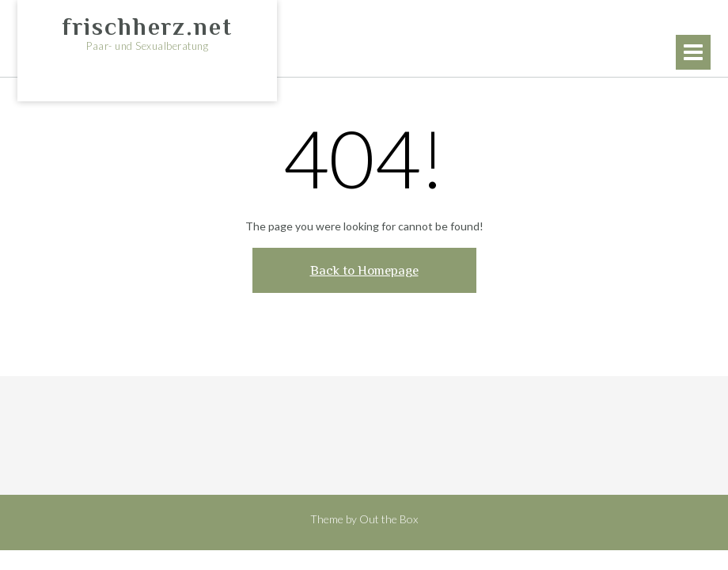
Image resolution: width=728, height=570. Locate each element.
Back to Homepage (364, 270)
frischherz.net (147, 27)
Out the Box (389, 519)
